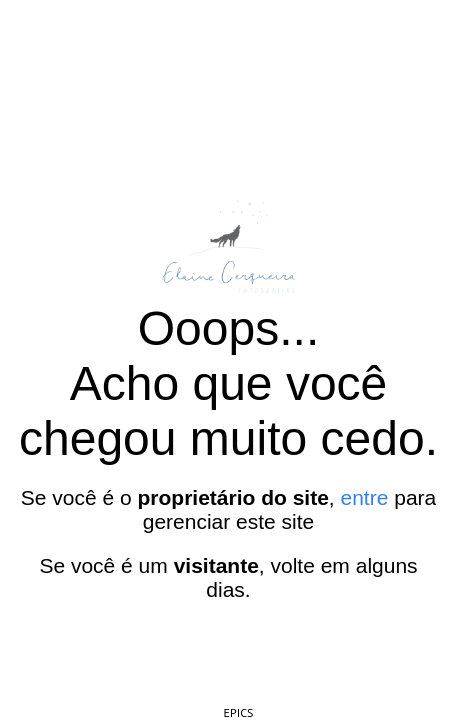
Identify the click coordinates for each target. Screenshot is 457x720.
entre (365, 497)
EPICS (239, 712)
